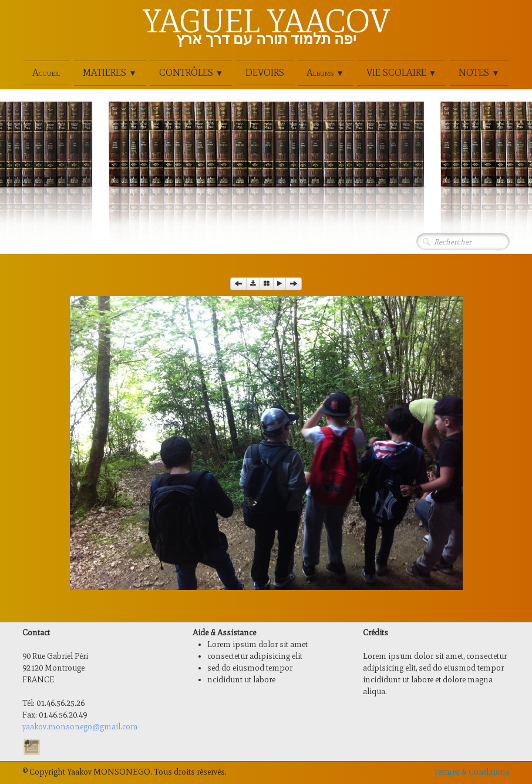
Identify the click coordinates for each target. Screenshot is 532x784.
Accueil (46, 73)
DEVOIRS (265, 73)
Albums (325, 73)
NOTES (479, 73)
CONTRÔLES (191, 73)
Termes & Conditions (472, 772)
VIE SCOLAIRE (401, 73)
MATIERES (110, 73)
